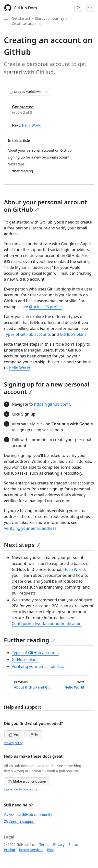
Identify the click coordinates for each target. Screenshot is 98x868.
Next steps (22, 545)
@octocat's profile (45, 307)
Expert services (31, 850)
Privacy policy (13, 743)
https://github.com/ (52, 404)
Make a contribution (27, 781)
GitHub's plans (73, 334)
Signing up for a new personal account (47, 388)
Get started (21, 18)
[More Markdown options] (47, 92)
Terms (44, 844)
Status (74, 844)
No (33, 734)
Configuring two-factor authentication (47, 624)
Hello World (31, 125)
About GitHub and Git (32, 687)
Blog (51, 850)
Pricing (9, 850)
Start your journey (50, 18)
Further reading (30, 640)
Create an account (26, 24)
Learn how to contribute (21, 789)
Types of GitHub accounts (27, 334)
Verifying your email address (30, 528)
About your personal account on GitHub (45, 206)
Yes (14, 734)
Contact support (19, 822)
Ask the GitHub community (28, 814)
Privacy (59, 844)
